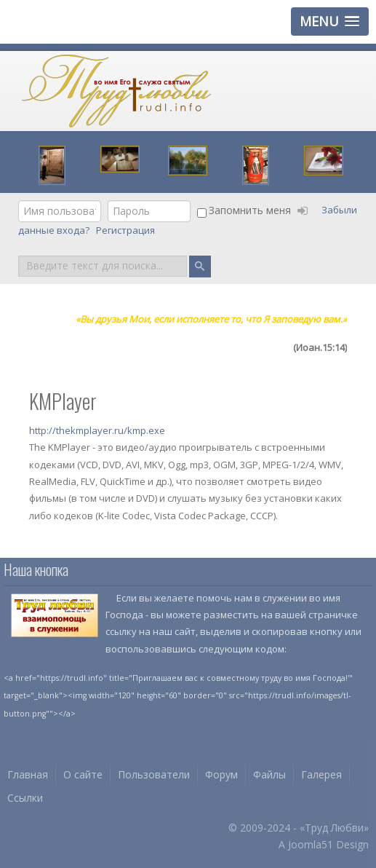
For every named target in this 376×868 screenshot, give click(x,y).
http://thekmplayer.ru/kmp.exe (97, 430)
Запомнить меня (250, 210)
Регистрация (127, 230)
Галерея (321, 774)
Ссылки (25, 798)
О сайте (83, 774)
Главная (28, 774)
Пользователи (154, 774)
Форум (221, 774)
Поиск (19, 255)
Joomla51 (311, 844)
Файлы (269, 774)
